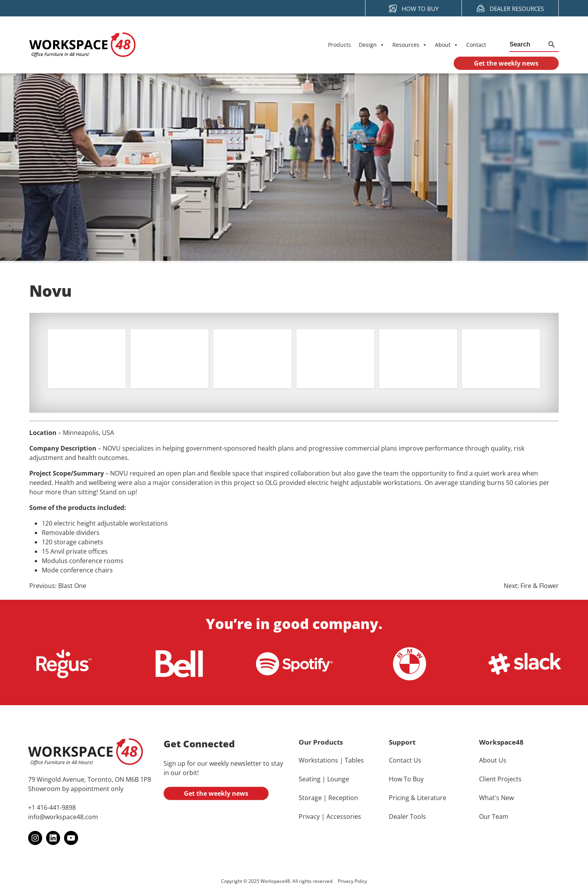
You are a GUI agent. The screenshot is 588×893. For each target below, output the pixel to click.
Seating (310, 779)
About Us (493, 761)
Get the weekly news (216, 794)
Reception (343, 798)
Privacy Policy (352, 881)
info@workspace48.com (63, 817)
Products (339, 45)
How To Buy (406, 779)
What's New (496, 798)
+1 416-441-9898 (52, 808)
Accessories (344, 817)
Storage (310, 798)
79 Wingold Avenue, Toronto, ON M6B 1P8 (90, 780)
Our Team (494, 817)
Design (372, 45)
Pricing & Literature (418, 798)
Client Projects (500, 779)
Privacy (309, 817)
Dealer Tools (407, 817)
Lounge (338, 779)
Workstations (318, 761)
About (447, 45)
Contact (476, 45)
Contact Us (405, 761)
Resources (410, 45)
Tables (354, 761)
